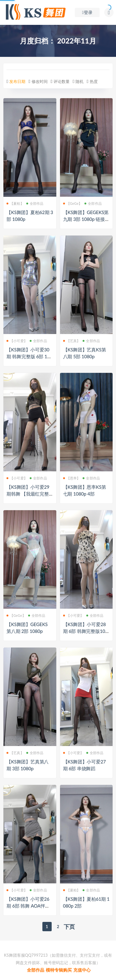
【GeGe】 (73, 203)
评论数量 (62, 81)
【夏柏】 (15, 203)
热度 (94, 81)
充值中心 (82, 970)
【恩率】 (72, 478)
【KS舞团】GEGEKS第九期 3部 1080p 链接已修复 (86, 219)
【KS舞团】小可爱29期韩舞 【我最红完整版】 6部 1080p (28, 494)
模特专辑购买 (59, 970)
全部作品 (35, 203)
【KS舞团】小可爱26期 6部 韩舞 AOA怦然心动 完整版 (28, 906)
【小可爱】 (17, 341)
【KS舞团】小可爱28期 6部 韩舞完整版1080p (86, 631)
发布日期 (17, 81)
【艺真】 (72, 341)
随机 (79, 81)
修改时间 (40, 81)
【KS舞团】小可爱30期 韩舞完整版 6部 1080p (29, 356)
